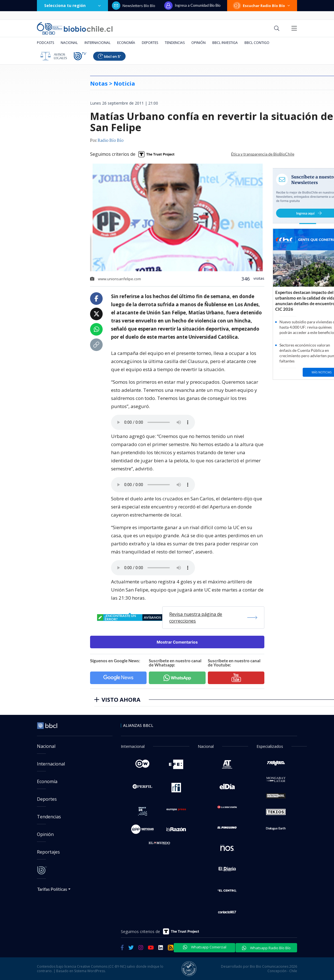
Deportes (150, 43)
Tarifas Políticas (52, 889)
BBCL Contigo (257, 43)
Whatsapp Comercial (205, 947)
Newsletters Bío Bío (134, 6)
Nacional (69, 43)
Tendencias (175, 43)
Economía (126, 43)
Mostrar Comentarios (177, 642)
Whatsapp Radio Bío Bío (266, 948)
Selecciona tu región (72, 5)
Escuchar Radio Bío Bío (262, 6)
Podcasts (45, 43)
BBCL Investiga (225, 43)
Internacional (97, 43)
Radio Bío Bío (111, 141)
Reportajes (48, 852)
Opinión (198, 43)
